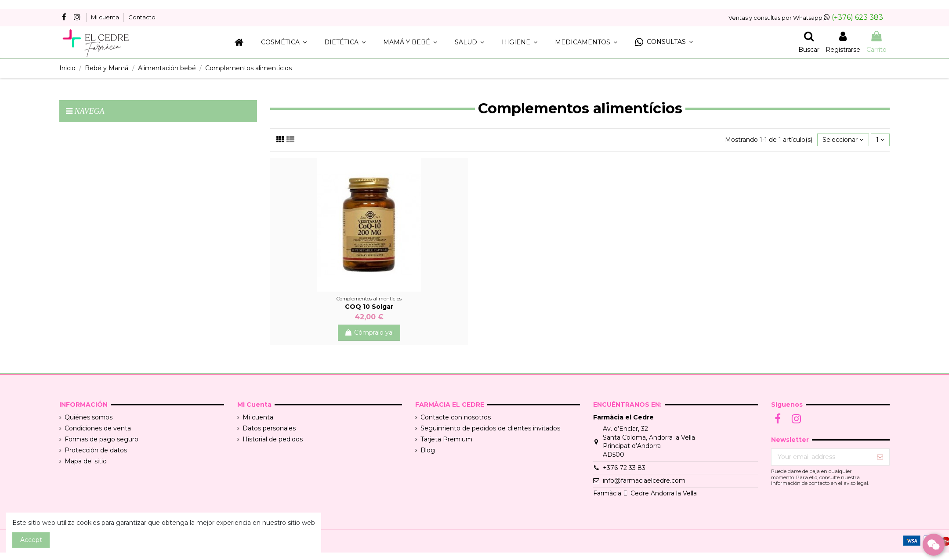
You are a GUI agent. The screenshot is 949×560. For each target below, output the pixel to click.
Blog (428, 450)
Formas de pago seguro (101, 439)
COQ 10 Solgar (369, 307)
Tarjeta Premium (446, 439)
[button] (664, 42)
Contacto (142, 17)
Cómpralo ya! (369, 332)
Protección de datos (96, 450)
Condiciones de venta (98, 428)
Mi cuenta (106, 17)
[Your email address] (821, 457)
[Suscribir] (880, 457)
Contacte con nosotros (456, 417)
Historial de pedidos (273, 439)
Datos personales (269, 428)
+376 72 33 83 (624, 468)
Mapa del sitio (86, 461)
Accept (31, 540)
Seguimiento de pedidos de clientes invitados (490, 428)
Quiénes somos (89, 417)
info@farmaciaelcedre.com (644, 481)
